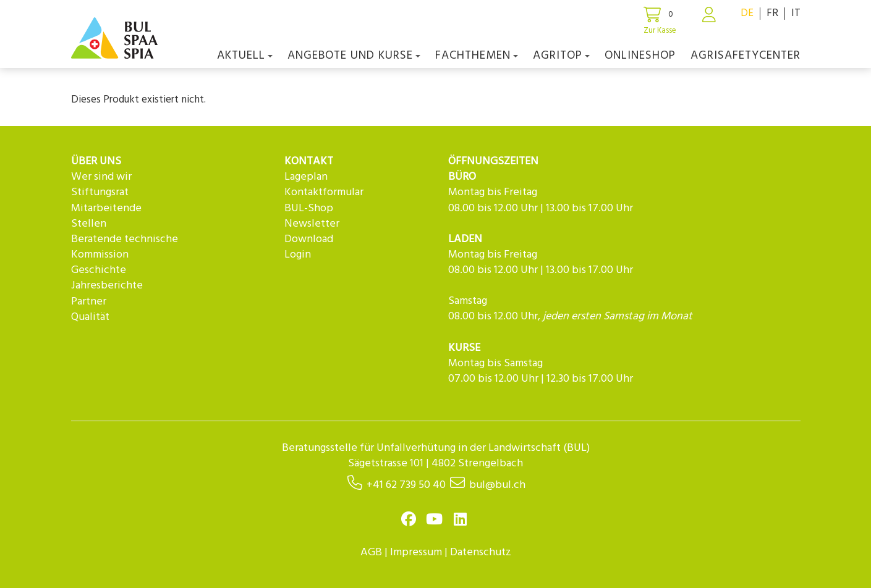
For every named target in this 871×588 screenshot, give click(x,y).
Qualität (90, 317)
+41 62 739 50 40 (406, 485)
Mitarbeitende (106, 208)
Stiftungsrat (100, 192)
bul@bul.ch (497, 485)
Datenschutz (481, 552)
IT (796, 13)
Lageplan (306, 177)
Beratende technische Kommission (125, 247)
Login (298, 255)
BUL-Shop (309, 208)
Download (309, 239)
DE (747, 13)
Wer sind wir (101, 177)
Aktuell (245, 56)
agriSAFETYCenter (746, 56)
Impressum (416, 552)
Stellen (89, 224)
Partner (89, 302)
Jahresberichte (107, 286)
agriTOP (561, 56)
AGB (371, 552)
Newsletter (312, 224)
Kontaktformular (324, 192)
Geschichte (99, 270)
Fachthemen (477, 56)
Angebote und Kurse (354, 56)
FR (772, 13)
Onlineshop (640, 56)
